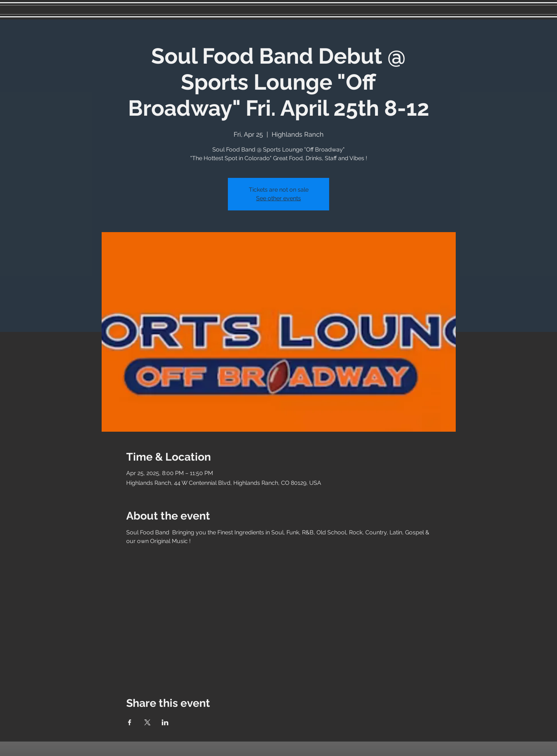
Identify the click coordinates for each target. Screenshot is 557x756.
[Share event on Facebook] (130, 722)
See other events (278, 198)
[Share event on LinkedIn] (165, 722)
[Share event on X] (147, 722)
